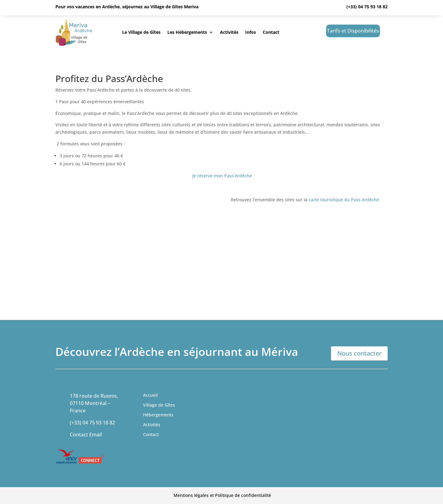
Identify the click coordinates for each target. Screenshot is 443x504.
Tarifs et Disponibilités (353, 31)
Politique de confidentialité (243, 495)
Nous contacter (359, 353)
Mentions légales (191, 495)
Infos (251, 32)
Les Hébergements (187, 32)
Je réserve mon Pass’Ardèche (222, 176)
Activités (229, 32)
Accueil (150, 395)
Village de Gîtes (159, 405)
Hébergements (158, 415)
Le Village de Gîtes (141, 32)
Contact (271, 32)
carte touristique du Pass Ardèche (344, 200)
